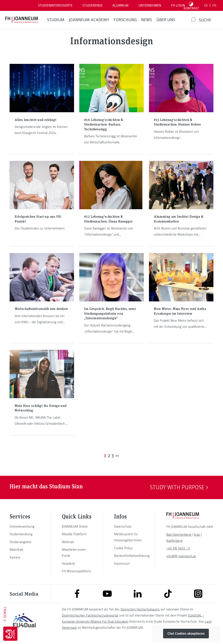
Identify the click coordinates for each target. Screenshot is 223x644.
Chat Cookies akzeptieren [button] (186, 634)
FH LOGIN (178, 5)
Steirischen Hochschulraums (140, 609)
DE (206, 5)
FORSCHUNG (125, 20)
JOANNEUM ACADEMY (89, 20)
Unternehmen (150, 5)
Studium (56, 20)
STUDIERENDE (92, 5)
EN (214, 5)
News (147, 20)
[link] (24, 527)
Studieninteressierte (55, 5)
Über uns (166, 20)
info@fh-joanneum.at (181, 556)
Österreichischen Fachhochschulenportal (90, 615)
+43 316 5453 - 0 (178, 548)
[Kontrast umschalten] (191, 5)
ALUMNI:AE (121, 5)
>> (117, 455)
